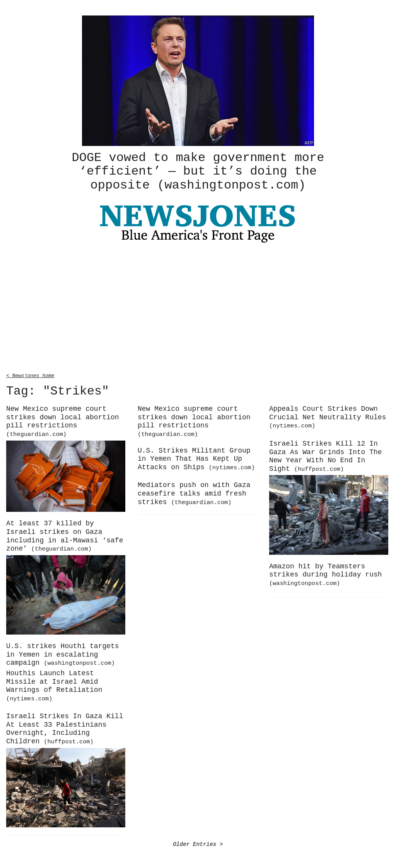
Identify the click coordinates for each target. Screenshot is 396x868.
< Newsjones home (30, 374)
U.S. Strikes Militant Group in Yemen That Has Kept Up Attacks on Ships (196, 458)
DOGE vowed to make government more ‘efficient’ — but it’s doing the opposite (198, 171)
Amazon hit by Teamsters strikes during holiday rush (326, 573)
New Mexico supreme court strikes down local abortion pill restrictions (63, 420)
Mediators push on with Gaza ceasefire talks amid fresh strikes (194, 492)
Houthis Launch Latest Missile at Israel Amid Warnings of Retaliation (54, 684)
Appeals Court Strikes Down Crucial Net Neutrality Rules (328, 416)
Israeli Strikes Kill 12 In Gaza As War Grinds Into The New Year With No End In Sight (326, 455)
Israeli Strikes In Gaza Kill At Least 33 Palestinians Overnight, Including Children (65, 728)
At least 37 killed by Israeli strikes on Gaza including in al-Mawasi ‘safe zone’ (65, 535)
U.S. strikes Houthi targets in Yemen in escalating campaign (63, 653)
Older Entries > (198, 843)
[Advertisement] (198, 308)
